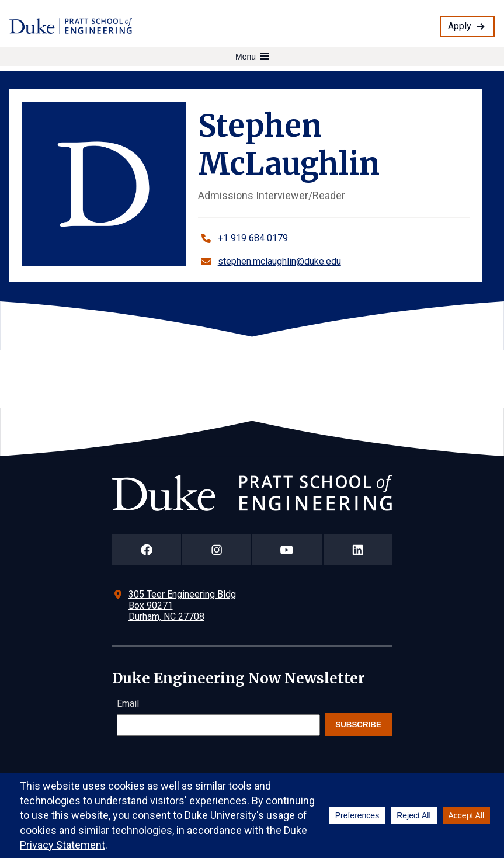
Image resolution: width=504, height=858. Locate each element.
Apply (460, 26)
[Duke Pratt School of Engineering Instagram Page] (216, 550)
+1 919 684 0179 (253, 238)
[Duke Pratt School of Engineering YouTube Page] (287, 550)
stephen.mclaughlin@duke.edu (279, 261)
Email (128, 704)
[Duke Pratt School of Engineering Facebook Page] (147, 550)
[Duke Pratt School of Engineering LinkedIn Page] (358, 550)
